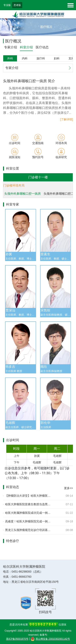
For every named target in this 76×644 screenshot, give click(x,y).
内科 (25, 58)
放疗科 (41, 58)
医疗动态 (42, 47)
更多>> (69, 488)
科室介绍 (26, 47)
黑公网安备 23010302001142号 (50, 639)
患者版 (17, 5)
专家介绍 (11, 47)
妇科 (57, 58)
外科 (10, 58)
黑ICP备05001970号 (17, 639)
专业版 (7, 5)
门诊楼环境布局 (14, 185)
